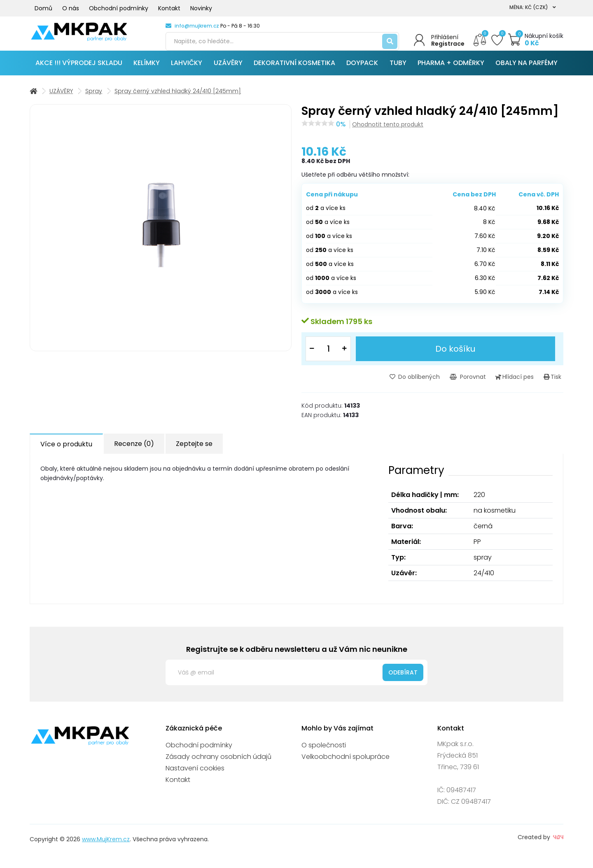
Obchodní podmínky (119, 8)
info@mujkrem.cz (197, 26)
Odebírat (403, 678)
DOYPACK (362, 70)
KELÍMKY (147, 70)
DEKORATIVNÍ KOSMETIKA (294, 70)
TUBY (398, 70)
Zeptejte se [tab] (194, 449)
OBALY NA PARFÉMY (526, 70)
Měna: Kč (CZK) (533, 7)
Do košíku (456, 355)
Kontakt (169, 8)
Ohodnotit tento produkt (388, 131)
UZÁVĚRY (228, 70)
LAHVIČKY (187, 70)
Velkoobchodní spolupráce (346, 762)
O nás (71, 8)
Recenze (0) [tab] (134, 449)
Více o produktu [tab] (66, 450)
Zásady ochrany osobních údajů (218, 762)
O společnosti (324, 751)
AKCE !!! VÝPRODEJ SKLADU (79, 70)
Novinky (201, 8)
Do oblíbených (429, 383)
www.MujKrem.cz (106, 845)
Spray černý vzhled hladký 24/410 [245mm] (178, 98)
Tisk (554, 383)
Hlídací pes (521, 383)
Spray (94, 98)
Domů (43, 8)
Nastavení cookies (195, 774)
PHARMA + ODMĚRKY (451, 70)
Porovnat (478, 383)
